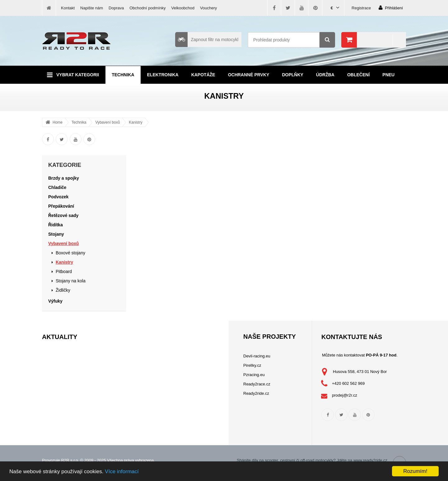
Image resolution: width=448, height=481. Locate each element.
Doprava (116, 8)
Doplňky (292, 75)
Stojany (56, 234)
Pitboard (64, 271)
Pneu (388, 75)
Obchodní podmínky (147, 8)
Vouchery (208, 8)
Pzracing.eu (254, 375)
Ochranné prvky (249, 75)
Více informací (122, 472)
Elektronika (163, 75)
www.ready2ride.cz (370, 460)
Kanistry (135, 122)
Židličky (63, 290)
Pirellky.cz (252, 365)
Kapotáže (203, 75)
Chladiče (57, 187)
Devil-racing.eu (257, 356)
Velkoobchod (183, 8)
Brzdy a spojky (64, 178)
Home (58, 122)
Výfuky (55, 301)
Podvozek (58, 197)
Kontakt (68, 8)
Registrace (361, 8)
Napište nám (92, 8)
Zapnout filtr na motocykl (207, 40)
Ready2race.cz (257, 384)
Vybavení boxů (107, 122)
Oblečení (358, 75)
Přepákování (61, 206)
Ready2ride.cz (256, 393)
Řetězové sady (63, 215)
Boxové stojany (70, 253)
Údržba (325, 75)
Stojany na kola (71, 281)
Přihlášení (391, 8)
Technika (123, 75)
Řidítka (56, 225)
